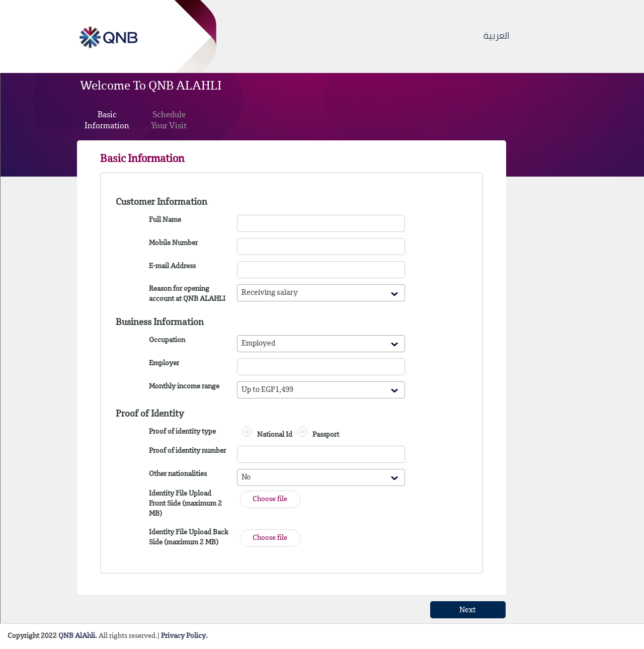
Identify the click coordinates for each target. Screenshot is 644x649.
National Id (275, 435)
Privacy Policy (183, 636)
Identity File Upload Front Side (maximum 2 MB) (185, 504)
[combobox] (321, 293)
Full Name (165, 220)
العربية (497, 35)
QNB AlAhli (77, 636)
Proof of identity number (187, 451)
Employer (164, 364)
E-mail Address (172, 267)
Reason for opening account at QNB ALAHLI (187, 294)
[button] (270, 499)
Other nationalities (178, 474)
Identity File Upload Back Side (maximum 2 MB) (189, 538)
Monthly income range (184, 387)
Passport (326, 435)
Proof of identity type (182, 432)
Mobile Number (173, 244)
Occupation (167, 341)
